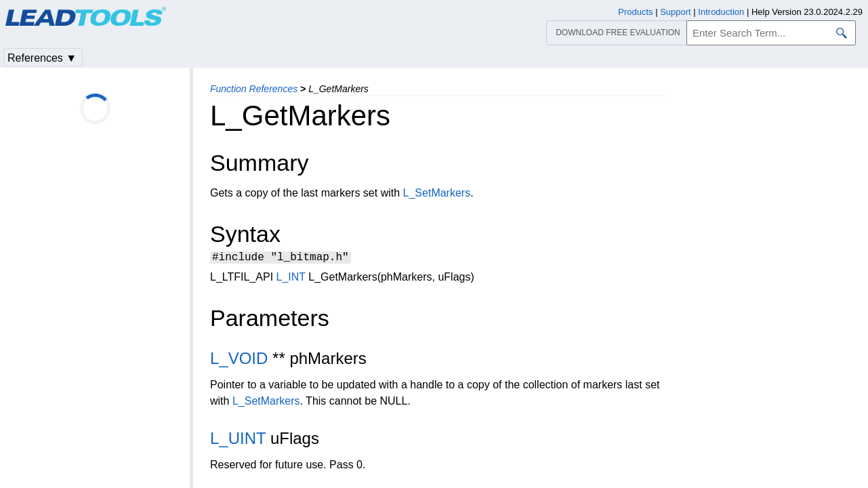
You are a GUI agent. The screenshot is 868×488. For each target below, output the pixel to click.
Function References (254, 89)
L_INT (291, 279)
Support (676, 12)
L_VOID (239, 360)
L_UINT (238, 440)
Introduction (721, 12)
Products (635, 12)
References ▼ (42, 58)
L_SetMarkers (437, 193)
